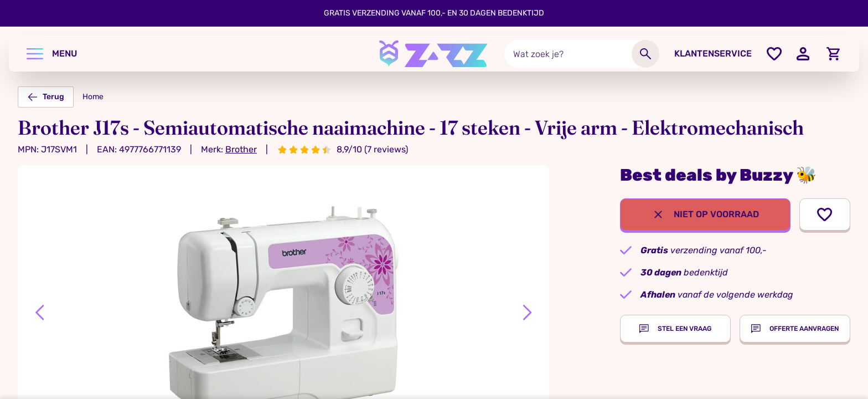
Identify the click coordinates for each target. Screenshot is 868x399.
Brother (241, 149)
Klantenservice (713, 53)
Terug (46, 97)
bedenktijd (684, 272)
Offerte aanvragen (795, 329)
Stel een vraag (675, 329)
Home (93, 97)
